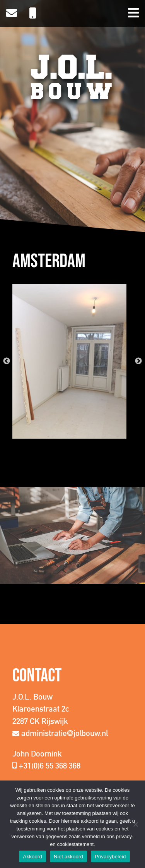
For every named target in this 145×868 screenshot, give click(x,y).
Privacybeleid (110, 857)
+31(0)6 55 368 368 (49, 766)
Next (138, 361)
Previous (7, 361)
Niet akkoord (68, 857)
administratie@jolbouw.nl (65, 733)
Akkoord (32, 857)
